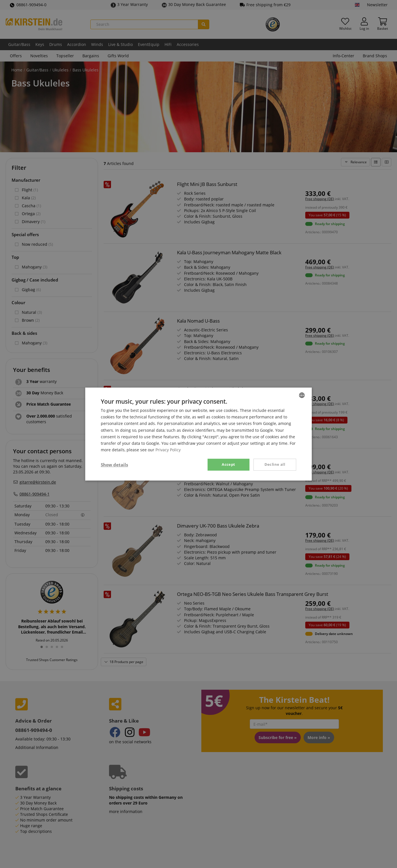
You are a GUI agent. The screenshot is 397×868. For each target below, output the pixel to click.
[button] (114, 465)
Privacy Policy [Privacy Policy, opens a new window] (168, 450)
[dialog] (198, 434)
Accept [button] (228, 464)
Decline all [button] (275, 464)
